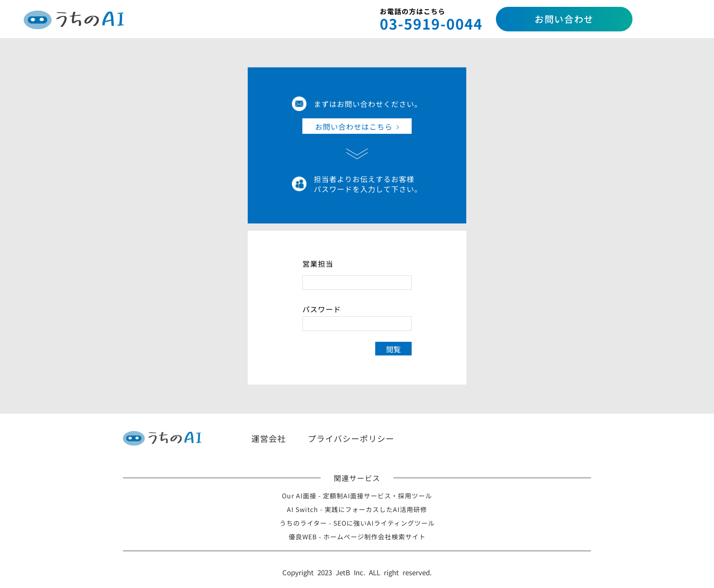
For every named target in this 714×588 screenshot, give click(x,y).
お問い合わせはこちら (354, 127)
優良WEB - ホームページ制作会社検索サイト (357, 537)
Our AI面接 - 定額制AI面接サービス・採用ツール (357, 496)
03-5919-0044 (431, 23)
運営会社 (269, 438)
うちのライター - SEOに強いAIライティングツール (357, 523)
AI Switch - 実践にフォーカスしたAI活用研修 (357, 509)
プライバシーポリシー (351, 438)
